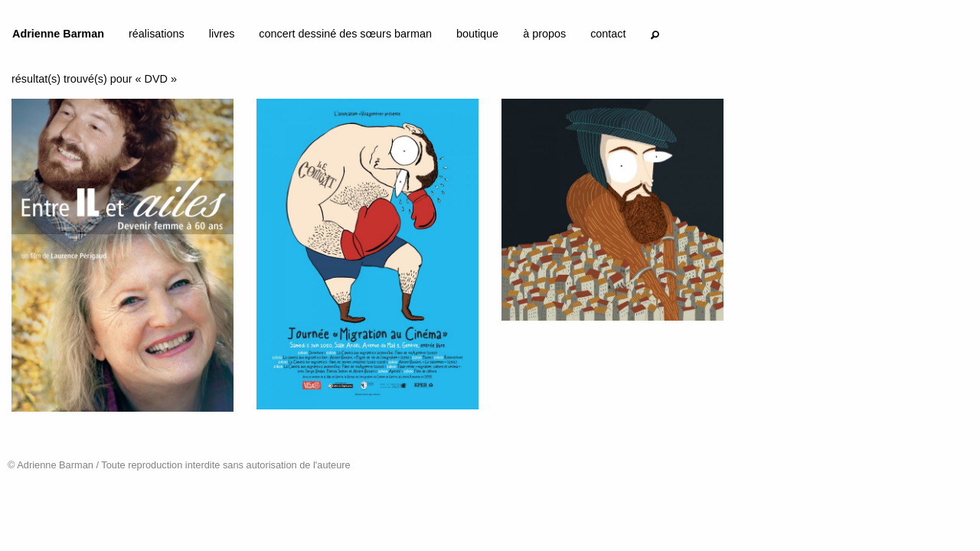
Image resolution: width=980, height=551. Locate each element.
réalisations (157, 34)
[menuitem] (58, 37)
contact (608, 34)
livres (222, 34)
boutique (477, 34)
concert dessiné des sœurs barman (345, 34)
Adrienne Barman (58, 34)
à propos (544, 34)
